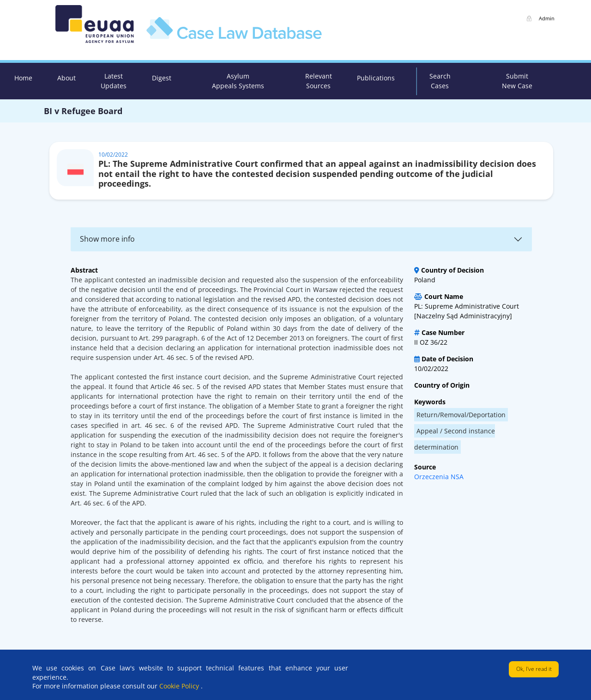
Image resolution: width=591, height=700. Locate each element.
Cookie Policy (180, 686)
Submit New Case (517, 81)
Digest (162, 78)
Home (23, 78)
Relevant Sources (319, 81)
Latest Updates (114, 81)
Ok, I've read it (534, 669)
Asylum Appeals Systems (238, 81)
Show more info (107, 239)
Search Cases (440, 81)
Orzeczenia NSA (439, 477)
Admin (547, 18)
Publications (376, 78)
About (66, 78)
